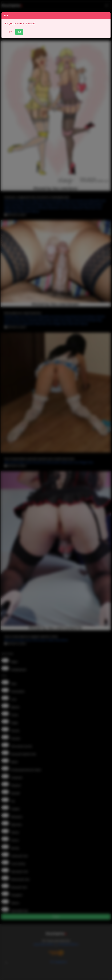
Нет (10, 32)
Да (19, 32)
